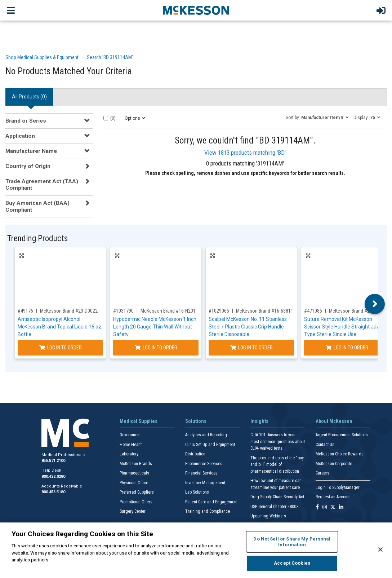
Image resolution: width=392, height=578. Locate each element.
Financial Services (201, 473)
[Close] (380, 550)
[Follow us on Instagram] (325, 508)
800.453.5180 (53, 492)
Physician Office (134, 483)
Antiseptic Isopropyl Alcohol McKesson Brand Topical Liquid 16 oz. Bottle (60, 327)
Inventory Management (205, 483)
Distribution (195, 454)
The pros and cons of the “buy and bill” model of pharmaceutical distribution (277, 465)
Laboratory (129, 454)
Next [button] (375, 304)
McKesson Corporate (334, 464)
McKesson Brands (136, 464)
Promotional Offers (136, 502)
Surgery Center (133, 511)
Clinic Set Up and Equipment (210, 445)
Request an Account (333, 497)
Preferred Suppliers (137, 492)
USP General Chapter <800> (274, 507)
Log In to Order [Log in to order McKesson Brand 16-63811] (251, 348)
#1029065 (219, 311)
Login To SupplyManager (338, 487)
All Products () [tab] (29, 97)
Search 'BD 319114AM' (110, 57)
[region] (196, 550)
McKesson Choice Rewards (340, 454)
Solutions (196, 421)
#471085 (313, 311)
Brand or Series (26, 121)
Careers (322, 473)
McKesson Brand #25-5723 (356, 311)
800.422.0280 (53, 476)
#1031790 (123, 311)
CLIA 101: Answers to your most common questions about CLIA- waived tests (278, 442)
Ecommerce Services (204, 464)
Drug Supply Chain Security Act (277, 497)
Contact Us (325, 445)
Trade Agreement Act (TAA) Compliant (42, 185)
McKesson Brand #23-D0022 (69, 311)
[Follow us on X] (333, 508)
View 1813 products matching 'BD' (245, 153)
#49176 (25, 311)
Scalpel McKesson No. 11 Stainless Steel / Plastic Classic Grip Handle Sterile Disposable (248, 327)
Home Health (131, 445)
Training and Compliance (208, 511)
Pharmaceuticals (134, 473)
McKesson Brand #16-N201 (168, 311)
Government (130, 435)
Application (20, 136)
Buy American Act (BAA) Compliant (37, 206)
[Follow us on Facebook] (317, 508)
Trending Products (37, 239)
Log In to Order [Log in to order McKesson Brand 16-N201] (156, 348)
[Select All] (106, 118)
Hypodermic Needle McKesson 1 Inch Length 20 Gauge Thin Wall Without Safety (155, 327)
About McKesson (334, 421)
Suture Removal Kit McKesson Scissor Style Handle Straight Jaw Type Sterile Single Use (342, 327)
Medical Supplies (139, 421)
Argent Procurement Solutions (342, 435)
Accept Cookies (292, 563)
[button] (317, 117)
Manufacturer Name (31, 151)
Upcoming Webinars (268, 516)
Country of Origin (28, 166)
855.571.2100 (53, 461)
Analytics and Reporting (206, 435)
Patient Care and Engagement (211, 502)
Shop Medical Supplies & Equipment (42, 57)
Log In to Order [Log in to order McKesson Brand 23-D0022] (61, 348)
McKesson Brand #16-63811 (265, 311)
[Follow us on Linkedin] (341, 508)
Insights (259, 421)
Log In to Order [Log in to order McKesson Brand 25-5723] (347, 348)
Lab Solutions (197, 492)
